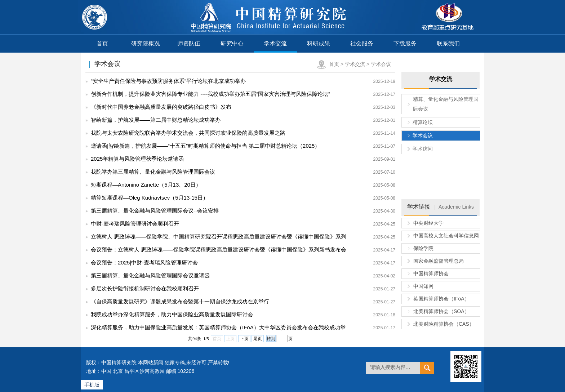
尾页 (258, 339)
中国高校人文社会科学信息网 (446, 236)
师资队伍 (189, 43)
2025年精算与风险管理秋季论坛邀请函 (137, 159)
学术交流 (275, 43)
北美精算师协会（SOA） (441, 311)
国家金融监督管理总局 (439, 261)
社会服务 (362, 43)
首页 (102, 43)
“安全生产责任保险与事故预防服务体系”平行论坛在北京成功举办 (168, 81)
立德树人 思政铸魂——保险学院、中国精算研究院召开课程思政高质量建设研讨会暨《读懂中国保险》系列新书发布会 (216, 238)
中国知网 (423, 286)
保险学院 (423, 248)
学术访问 (423, 149)
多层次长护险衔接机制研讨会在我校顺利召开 (145, 288)
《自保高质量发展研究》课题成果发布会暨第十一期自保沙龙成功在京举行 (180, 301)
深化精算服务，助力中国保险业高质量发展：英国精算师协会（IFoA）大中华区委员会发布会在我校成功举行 (215, 329)
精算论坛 (423, 122)
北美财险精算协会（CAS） (444, 324)
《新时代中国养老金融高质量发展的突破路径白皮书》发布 (161, 107)
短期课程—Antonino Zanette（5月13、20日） (146, 185)
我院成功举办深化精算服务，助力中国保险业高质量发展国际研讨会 (172, 314)
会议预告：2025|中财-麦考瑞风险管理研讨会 (144, 262)
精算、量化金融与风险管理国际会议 (446, 104)
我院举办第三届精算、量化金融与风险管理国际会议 (153, 172)
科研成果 (319, 43)
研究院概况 (146, 43)
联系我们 (448, 43)
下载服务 (405, 43)
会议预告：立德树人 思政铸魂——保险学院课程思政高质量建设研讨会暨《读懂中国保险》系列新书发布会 (219, 250)
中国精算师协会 (431, 273)
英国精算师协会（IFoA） (441, 299)
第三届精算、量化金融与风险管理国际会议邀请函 (150, 275)
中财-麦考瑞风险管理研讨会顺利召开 (135, 224)
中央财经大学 (428, 223)
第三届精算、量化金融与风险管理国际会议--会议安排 (155, 211)
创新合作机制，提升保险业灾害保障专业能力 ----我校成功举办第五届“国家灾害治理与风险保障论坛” (210, 94)
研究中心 (232, 43)
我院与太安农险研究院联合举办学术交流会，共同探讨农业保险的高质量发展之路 (188, 133)
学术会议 (381, 64)
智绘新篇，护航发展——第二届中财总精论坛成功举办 (156, 120)
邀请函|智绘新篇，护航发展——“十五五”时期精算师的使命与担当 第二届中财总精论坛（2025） (205, 146)
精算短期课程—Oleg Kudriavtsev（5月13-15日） (150, 198)
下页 (244, 339)
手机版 (92, 385)
